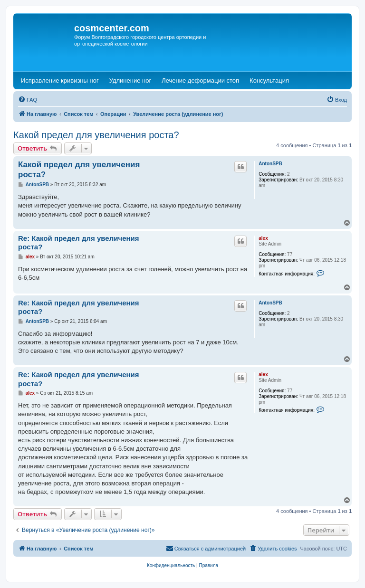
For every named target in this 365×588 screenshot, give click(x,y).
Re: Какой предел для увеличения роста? (79, 243)
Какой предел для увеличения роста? (96, 135)
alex (263, 238)
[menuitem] (28, 100)
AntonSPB (270, 164)
